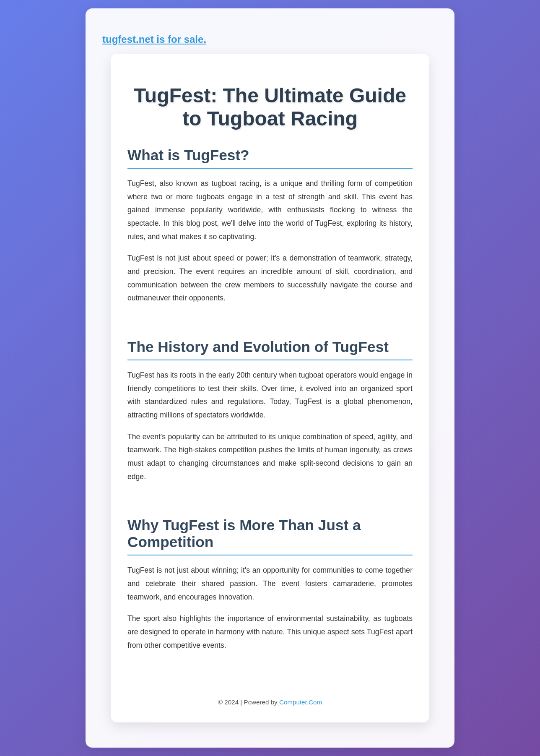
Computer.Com (301, 702)
